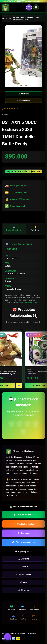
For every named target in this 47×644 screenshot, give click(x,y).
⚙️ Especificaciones (14, 229)
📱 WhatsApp (23, 94)
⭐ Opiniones (35, 229)
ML (19, 385)
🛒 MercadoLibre (23, 100)
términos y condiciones (28, 302)
